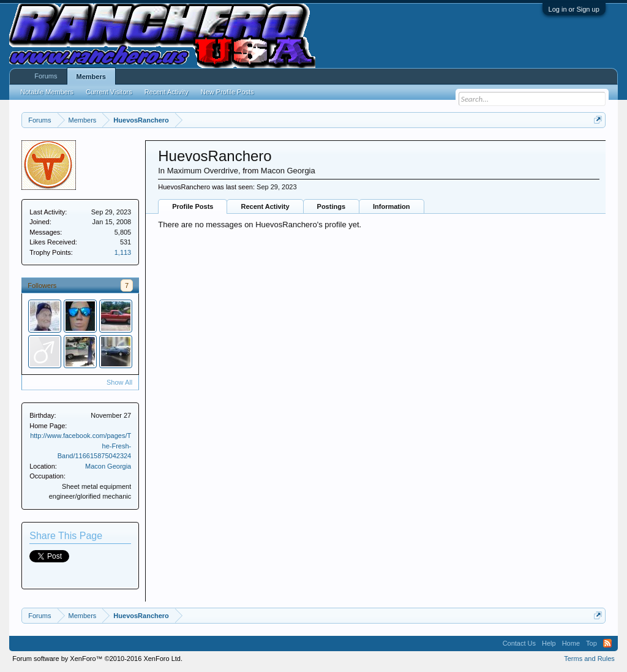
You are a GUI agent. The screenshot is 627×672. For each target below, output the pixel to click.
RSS (607, 643)
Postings (331, 206)
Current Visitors (109, 92)
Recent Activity (265, 206)
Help (549, 643)
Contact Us (519, 643)
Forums (46, 76)
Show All (119, 382)
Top (591, 643)
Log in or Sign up (574, 9)
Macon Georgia (108, 466)
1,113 (123, 252)
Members (91, 77)
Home (571, 643)
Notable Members (47, 92)
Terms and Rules (589, 659)
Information (392, 206)
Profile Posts (193, 206)
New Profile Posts (227, 92)
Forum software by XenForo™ (97, 659)
